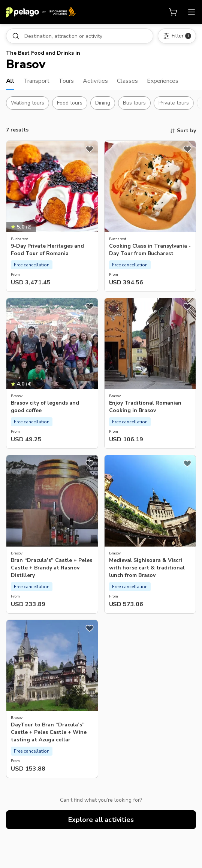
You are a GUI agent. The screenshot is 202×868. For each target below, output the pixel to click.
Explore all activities (101, 820)
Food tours (70, 103)
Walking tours (28, 103)
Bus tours (134, 103)
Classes (127, 81)
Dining (103, 103)
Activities (95, 81)
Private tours (174, 103)
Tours (66, 81)
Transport (36, 81)
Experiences (163, 81)
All (10, 81)
